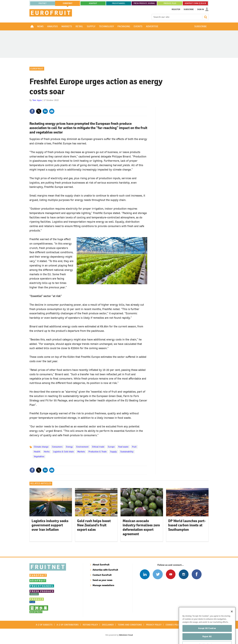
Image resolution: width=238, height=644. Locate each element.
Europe (111, 447)
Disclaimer (108, 625)
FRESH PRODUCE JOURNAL (144, 3)
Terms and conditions (130, 625)
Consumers (57, 447)
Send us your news (102, 580)
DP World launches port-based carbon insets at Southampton (187, 525)
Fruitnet (43, 3)
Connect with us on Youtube (171, 574)
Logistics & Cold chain (63, 452)
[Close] (232, 620)
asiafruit (93, 3)
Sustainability (127, 452)
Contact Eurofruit (102, 575)
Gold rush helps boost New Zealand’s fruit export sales (94, 525)
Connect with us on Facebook (197, 574)
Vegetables (39, 456)
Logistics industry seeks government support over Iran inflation (50, 525)
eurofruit (68, 3)
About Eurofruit (101, 565)
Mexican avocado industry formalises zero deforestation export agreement (141, 527)
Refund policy (90, 625)
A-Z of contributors (68, 625)
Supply (113, 452)
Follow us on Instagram (184, 574)
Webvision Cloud (126, 635)
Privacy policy (154, 625)
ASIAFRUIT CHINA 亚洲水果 (195, 3)
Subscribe (189, 9)
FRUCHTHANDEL (119, 3)
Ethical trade (98, 447)
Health (37, 452)
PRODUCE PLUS (170, 3)
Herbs (47, 452)
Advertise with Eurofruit (105, 570)
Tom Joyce (37, 100)
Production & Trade (98, 452)
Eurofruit (37, 69)
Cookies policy (173, 625)
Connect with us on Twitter (158, 574)
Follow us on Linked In (145, 574)
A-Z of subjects (44, 625)
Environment (82, 447)
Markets (81, 452)
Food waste (123, 447)
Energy (69, 447)
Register (176, 9)
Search (206, 17)
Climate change (41, 447)
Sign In (201, 9)
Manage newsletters (103, 585)
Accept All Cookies (207, 636)
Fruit (134, 447)
